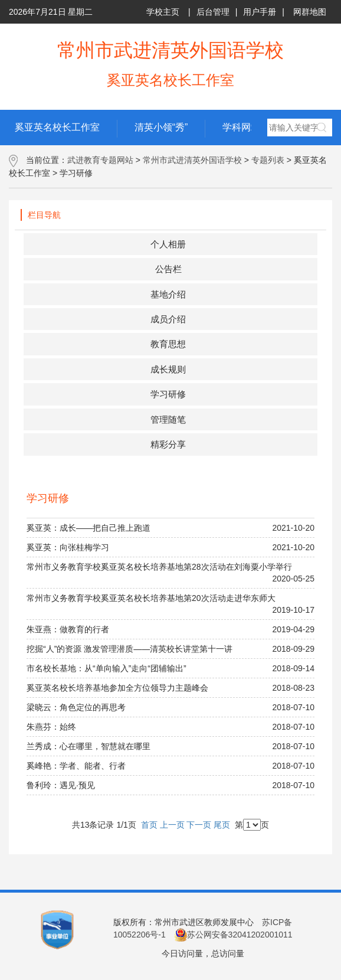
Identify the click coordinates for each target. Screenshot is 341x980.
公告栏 (168, 269)
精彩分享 (168, 444)
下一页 (199, 825)
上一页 (172, 825)
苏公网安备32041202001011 (233, 935)
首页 (149, 825)
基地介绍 (168, 294)
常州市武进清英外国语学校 (192, 160)
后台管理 (213, 12)
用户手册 (260, 12)
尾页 (222, 825)
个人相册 (168, 244)
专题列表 (268, 160)
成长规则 (168, 369)
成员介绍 (168, 319)
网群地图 (310, 12)
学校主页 (163, 12)
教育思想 (168, 344)
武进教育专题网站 (100, 160)
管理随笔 (168, 419)
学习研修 (168, 394)
